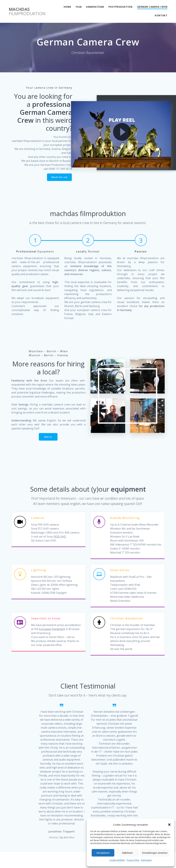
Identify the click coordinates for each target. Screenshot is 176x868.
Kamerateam (95, 7)
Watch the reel (59, 177)
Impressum (146, 860)
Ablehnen (127, 853)
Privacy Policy (133, 860)
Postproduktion (120, 7)
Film (79, 7)
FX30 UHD (60, 537)
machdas (27, 11)
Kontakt (161, 15)
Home (67, 7)
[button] (169, 825)
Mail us (48, 437)
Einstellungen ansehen (155, 853)
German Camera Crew (152, 7)
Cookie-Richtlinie (117, 860)
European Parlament (52, 629)
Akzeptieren (103, 853)
